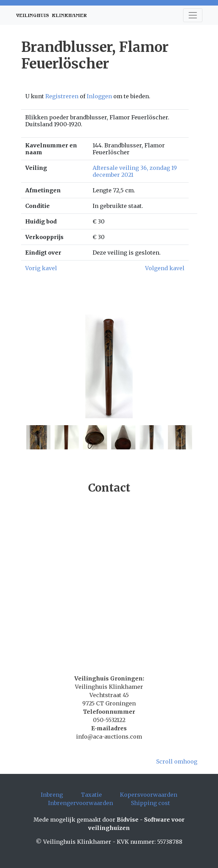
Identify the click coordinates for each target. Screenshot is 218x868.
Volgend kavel (165, 268)
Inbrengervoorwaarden (80, 803)
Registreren (62, 96)
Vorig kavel (41, 268)
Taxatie (91, 795)
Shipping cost (150, 803)
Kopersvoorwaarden (149, 795)
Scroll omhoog (177, 761)
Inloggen (99, 96)
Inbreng (52, 795)
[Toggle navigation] (193, 15)
